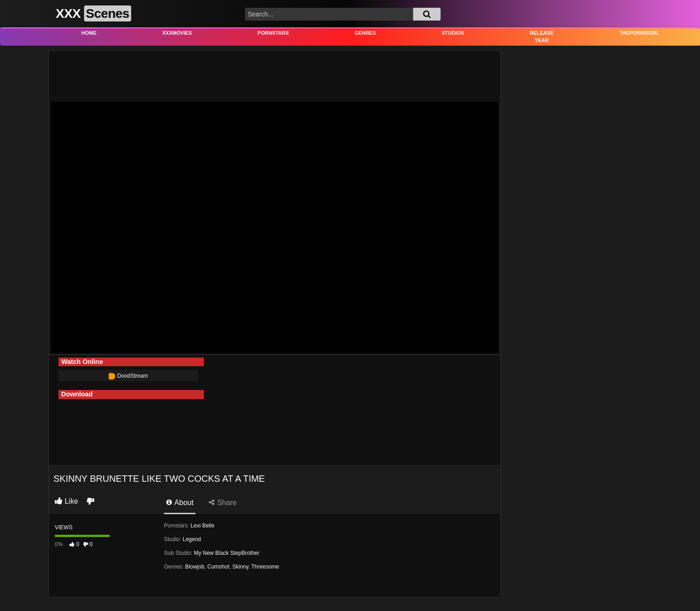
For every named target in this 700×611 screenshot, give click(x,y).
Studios (453, 33)
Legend (192, 539)
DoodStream (128, 376)
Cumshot (218, 567)
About (180, 503)
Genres (365, 33)
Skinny (240, 567)
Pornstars (273, 33)
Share (223, 503)
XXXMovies (177, 33)
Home (89, 33)
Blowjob (195, 567)
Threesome (265, 567)
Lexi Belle (202, 526)
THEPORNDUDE (639, 33)
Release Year (541, 37)
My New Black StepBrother (226, 553)
